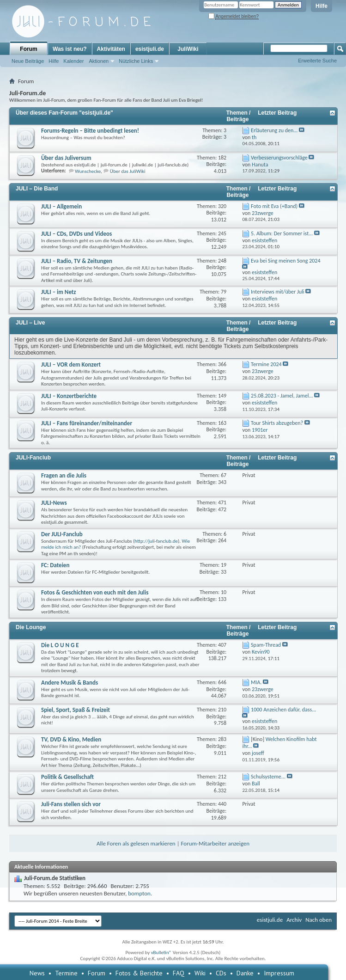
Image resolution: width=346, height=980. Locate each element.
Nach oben (319, 920)
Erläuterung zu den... (274, 130)
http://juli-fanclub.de (156, 541)
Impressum (279, 973)
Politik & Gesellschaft (67, 777)
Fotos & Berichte (139, 973)
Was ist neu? (70, 49)
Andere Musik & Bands (70, 683)
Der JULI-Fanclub (62, 534)
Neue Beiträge (28, 61)
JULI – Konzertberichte (69, 396)
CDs (221, 973)
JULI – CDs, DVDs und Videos (76, 234)
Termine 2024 (266, 364)
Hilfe (322, 6)
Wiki (200, 973)
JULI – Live (30, 323)
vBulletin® (161, 952)
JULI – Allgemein (61, 206)
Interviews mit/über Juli (277, 292)
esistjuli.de (150, 49)
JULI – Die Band (37, 189)
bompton (139, 893)
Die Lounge (31, 627)
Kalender (73, 61)
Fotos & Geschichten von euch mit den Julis (95, 592)
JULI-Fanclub (33, 458)
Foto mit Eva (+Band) (274, 206)
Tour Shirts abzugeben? (277, 423)
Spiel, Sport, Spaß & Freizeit (76, 710)
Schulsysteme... (268, 777)
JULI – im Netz (59, 292)
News (37, 973)
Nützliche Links (136, 61)
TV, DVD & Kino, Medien (71, 739)
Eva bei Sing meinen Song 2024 (285, 261)
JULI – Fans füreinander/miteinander (87, 423)
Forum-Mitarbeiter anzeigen (215, 843)
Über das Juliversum (66, 158)
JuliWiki (188, 49)
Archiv (294, 920)
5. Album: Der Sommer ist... (282, 233)
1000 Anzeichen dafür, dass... (283, 710)
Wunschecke (88, 171)
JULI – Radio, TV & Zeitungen (77, 261)
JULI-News (54, 503)
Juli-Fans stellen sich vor (71, 804)
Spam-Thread (266, 645)
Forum (28, 49)
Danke (245, 973)
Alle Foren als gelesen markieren (136, 843)
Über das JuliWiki (128, 171)
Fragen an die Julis (64, 475)
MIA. (256, 682)
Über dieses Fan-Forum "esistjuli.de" (64, 113)
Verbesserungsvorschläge (279, 158)
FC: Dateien (55, 565)
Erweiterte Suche (317, 61)
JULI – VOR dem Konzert (71, 364)
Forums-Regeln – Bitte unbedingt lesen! (90, 131)
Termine (66, 973)
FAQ (179, 973)
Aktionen (99, 61)
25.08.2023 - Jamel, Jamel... (282, 396)
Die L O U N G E (60, 645)
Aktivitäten (111, 49)
